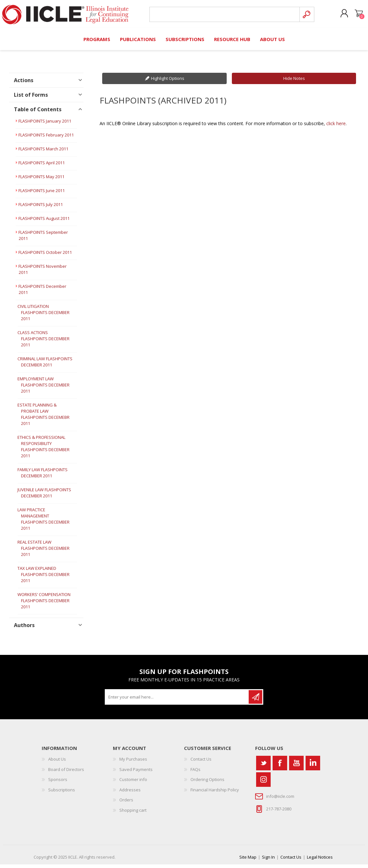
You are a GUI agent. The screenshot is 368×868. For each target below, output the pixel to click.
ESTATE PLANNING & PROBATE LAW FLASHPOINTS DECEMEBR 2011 (43, 418)
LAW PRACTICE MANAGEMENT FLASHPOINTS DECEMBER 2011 (43, 522)
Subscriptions (62, 793)
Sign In (268, 861)
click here (336, 127)
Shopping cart (353, 16)
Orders (126, 804)
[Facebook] (280, 767)
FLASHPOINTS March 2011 (43, 152)
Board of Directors (66, 773)
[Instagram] (263, 783)
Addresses (130, 793)
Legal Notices (320, 861)
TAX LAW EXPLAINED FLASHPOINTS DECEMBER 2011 (43, 578)
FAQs (195, 773)
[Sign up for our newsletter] (177, 700)
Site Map (248, 861)
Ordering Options (207, 783)
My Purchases (133, 763)
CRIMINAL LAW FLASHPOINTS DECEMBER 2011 (45, 365)
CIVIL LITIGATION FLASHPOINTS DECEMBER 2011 (43, 316)
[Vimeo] (313, 767)
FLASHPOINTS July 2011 (41, 208)
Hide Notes (294, 82)
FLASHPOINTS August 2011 (44, 222)
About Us (57, 763)
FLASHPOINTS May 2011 (41, 180)
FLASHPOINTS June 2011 (42, 194)
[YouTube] (296, 767)
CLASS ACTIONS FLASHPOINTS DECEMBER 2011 (43, 342)
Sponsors (58, 783)
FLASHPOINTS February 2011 (46, 138)
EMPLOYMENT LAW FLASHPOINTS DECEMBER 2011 (43, 388)
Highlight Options (168, 82)
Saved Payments (136, 773)
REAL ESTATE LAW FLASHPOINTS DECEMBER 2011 (43, 552)
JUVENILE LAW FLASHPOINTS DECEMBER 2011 (44, 496)
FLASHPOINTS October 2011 (45, 256)
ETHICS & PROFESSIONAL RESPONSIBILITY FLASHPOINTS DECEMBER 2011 (43, 450)
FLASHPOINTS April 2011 (42, 166)
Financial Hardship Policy (215, 793)
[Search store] (222, 17)
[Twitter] (263, 767)
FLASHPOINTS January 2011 (45, 125)
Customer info (133, 783)
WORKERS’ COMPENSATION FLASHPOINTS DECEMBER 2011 (44, 604)
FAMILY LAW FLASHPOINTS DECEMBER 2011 (43, 476)
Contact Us (201, 763)
